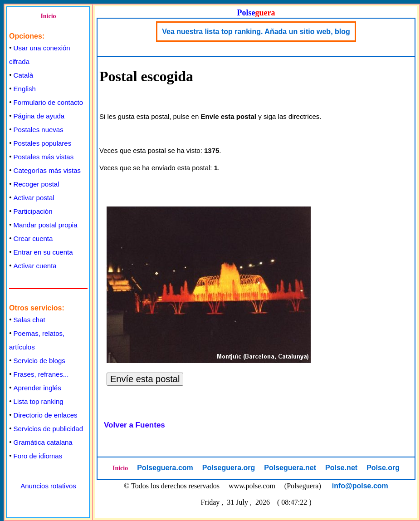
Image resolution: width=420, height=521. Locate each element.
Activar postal (34, 198)
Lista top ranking (39, 401)
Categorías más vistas (47, 170)
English (25, 89)
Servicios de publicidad (48, 429)
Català (23, 75)
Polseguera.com (165, 468)
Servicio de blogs (39, 361)
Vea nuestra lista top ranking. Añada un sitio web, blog (256, 32)
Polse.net (341, 468)
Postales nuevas (39, 130)
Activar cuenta (35, 266)
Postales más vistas (44, 157)
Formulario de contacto (48, 102)
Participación (33, 211)
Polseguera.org (229, 468)
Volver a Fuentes (134, 425)
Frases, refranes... (41, 374)
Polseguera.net (290, 468)
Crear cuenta (33, 238)
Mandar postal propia (46, 225)
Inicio (48, 16)
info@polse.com (360, 486)
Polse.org (383, 468)
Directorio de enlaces (46, 415)
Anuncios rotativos (48, 486)
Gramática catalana (43, 442)
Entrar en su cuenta (43, 252)
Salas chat (29, 320)
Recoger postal (37, 184)
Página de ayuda (39, 116)
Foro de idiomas (38, 456)
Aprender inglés (37, 388)
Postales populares (43, 143)
